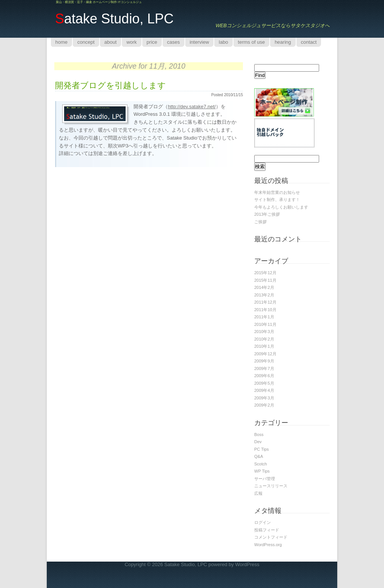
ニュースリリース (271, 486)
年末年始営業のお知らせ (277, 192)
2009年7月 (264, 368)
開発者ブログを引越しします (111, 85)
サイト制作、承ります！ (277, 200)
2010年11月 (265, 324)
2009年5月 (264, 383)
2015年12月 (265, 273)
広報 (258, 493)
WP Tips (262, 471)
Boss (259, 434)
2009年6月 (264, 376)
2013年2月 (264, 295)
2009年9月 (264, 361)
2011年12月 (265, 302)
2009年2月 (264, 405)
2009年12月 (265, 354)
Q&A (259, 456)
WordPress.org (268, 545)
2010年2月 (264, 339)
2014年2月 (264, 287)
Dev (258, 442)
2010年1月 (264, 346)
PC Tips (262, 449)
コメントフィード (271, 537)
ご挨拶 (260, 222)
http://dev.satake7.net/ (192, 107)
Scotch (261, 464)
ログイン (263, 522)
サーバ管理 (265, 479)
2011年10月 (265, 310)
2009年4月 (264, 390)
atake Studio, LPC (114, 19)
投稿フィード (267, 530)
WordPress (247, 564)
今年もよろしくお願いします (281, 207)
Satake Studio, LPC (186, 564)
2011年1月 (264, 317)
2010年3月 (264, 332)
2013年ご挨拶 (267, 214)
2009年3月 (264, 398)
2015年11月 (265, 280)
